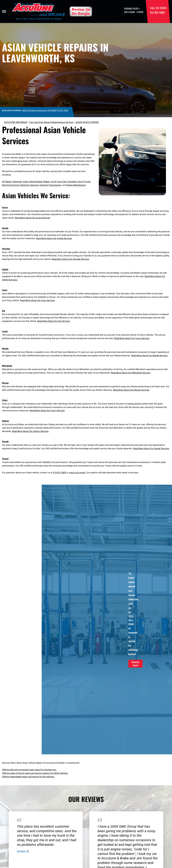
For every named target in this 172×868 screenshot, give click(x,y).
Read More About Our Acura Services (33, 218)
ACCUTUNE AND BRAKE (16, 122)
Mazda (5, 349)
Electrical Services (11, 185)
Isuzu (5, 290)
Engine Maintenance (76, 185)
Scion (5, 400)
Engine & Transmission (50, 185)
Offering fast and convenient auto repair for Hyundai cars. (29, 770)
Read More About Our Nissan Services (131, 390)
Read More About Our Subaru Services (30, 431)
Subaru (5, 421)
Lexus (5, 331)
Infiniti (5, 269)
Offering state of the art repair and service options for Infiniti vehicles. (35, 773)
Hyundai (6, 249)
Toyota (5, 459)
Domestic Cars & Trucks (79, 182)
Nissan (5, 383)
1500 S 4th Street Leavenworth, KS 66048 (39, 110)
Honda (5, 228)
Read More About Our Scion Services (47, 411)
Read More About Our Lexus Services (132, 338)
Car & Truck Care (59, 182)
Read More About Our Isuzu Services (38, 300)
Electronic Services (29, 185)
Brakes (46, 182)
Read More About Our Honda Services (54, 238)
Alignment (17, 182)
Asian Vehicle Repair (33, 182)
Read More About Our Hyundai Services (70, 259)
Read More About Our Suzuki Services (151, 449)
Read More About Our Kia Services (54, 321)
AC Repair (7, 182)
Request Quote (135, 664)
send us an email (77, 473)
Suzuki (5, 442)
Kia (4, 311)
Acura (5, 207)
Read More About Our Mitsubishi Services (131, 373)
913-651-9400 (157, 12)
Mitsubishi (7, 366)
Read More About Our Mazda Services (149, 356)
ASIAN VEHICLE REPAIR (87, 122)
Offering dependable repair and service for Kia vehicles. (28, 777)
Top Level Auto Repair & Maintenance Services (51, 122)
